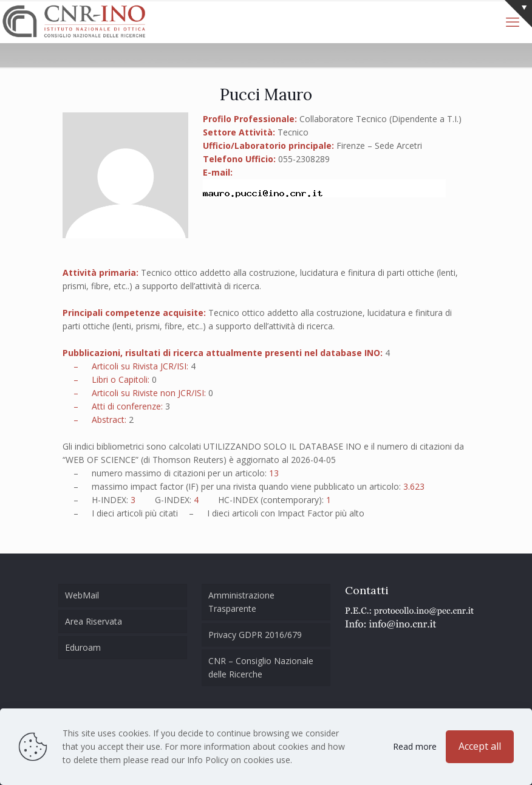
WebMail (82, 595)
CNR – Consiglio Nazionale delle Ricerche (261, 667)
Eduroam (83, 647)
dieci (105, 513)
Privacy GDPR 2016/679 (255, 635)
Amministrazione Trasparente (241, 602)
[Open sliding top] (518, 14)
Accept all (480, 746)
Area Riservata (94, 621)
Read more (415, 746)
